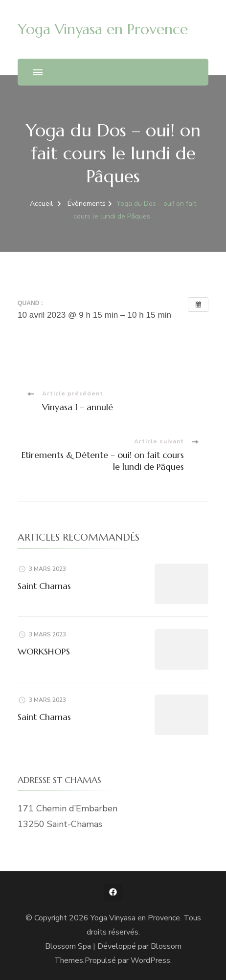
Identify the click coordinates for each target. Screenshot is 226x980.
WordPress (150, 960)
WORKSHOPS (44, 651)
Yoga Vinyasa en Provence (103, 29)
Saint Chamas (44, 586)
